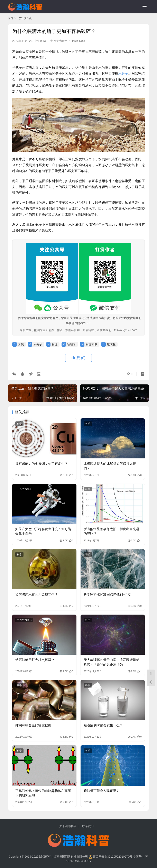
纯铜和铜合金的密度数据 (33, 725)
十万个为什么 (59, 41)
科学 (19, 424)
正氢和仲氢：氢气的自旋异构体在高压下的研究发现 (43, 793)
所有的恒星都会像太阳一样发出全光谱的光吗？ (111, 531)
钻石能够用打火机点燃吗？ (35, 660)
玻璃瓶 (111, 344)
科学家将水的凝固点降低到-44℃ (107, 594)
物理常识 (91, 344)
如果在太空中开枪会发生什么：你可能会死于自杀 (43, 531)
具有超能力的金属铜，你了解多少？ (41, 464)
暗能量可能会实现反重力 (102, 791)
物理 (55, 344)
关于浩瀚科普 (68, 826)
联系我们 (88, 826)
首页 (11, 18)
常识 (21, 344)
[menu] (145, 7)
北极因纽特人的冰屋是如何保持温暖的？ (110, 466)
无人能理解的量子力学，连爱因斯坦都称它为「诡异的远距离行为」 (111, 662)
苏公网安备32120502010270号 (113, 857)
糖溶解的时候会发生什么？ (103, 725)
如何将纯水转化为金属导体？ (37, 594)
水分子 (123, 73)
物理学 (72, 344)
